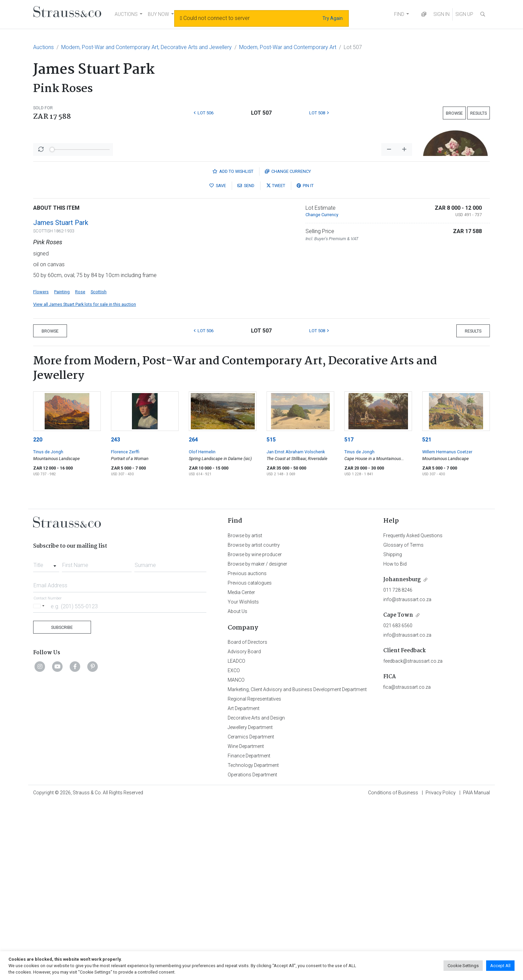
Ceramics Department (251, 914)
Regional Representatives (254, 876)
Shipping (393, 732)
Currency (288, 349)
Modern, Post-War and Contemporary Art (288, 47)
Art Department (244, 886)
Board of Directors (247, 819)
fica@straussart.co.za (407, 864)
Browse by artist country (254, 722)
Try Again (333, 18)
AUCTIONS (126, 14)
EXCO (234, 848)
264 (193, 617)
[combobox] (46, 740)
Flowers (41, 469)
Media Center (241, 770)
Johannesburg (402, 757)
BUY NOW (158, 14)
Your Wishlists (243, 779)
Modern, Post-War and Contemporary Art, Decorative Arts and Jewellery (146, 47)
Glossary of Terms (403, 722)
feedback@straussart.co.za (413, 838)
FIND (399, 14)
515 (271, 617)
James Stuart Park (61, 400)
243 (116, 617)
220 (38, 617)
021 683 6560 (398, 803)
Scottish (99, 469)
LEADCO (236, 838)
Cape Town (398, 792)
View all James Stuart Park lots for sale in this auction (85, 482)
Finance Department (249, 933)
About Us (237, 789)
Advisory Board (244, 829)
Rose (80, 469)
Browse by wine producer (255, 732)
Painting (62, 469)
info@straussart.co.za (407, 777)
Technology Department (253, 942)
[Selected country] (40, 783)
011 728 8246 (398, 767)
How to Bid (395, 741)
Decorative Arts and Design (256, 895)
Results (479, 113)
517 (349, 617)
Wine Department (246, 924)
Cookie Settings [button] (463, 966)
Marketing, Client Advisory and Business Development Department (297, 867)
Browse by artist (245, 713)
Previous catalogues (250, 760)
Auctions (43, 47)
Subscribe (62, 805)
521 (427, 617)
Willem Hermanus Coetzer (447, 629)
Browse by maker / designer (257, 741)
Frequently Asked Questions (413, 713)
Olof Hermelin (202, 629)
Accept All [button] (500, 966)
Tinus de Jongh (48, 629)
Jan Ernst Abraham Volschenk (296, 629)
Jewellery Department (250, 905)
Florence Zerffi (125, 629)
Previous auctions (247, 751)
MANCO (236, 857)
